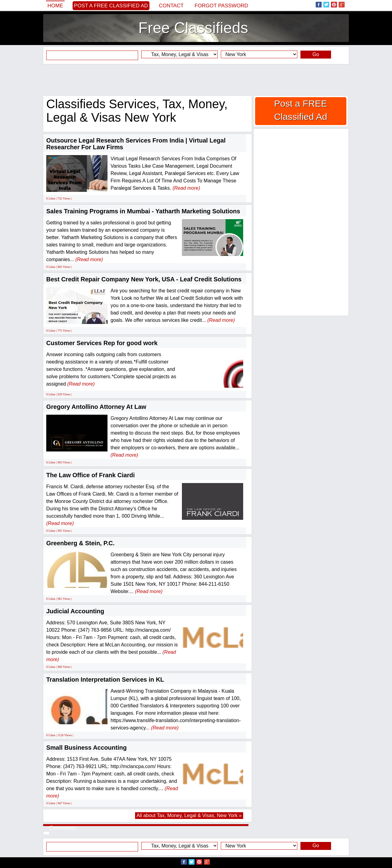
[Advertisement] (196, 80)
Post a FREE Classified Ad (111, 6)
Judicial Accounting (75, 611)
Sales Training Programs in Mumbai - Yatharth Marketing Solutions (143, 211)
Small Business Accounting (87, 748)
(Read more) (186, 188)
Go (316, 54)
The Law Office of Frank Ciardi (90, 475)
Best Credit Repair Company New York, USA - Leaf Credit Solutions (144, 279)
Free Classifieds (193, 28)
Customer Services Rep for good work (102, 343)
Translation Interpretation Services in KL (105, 680)
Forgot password (221, 6)
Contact (171, 6)
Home (55, 6)
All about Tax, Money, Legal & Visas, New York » (189, 815)
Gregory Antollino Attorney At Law (96, 407)
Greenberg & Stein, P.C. (80, 543)
